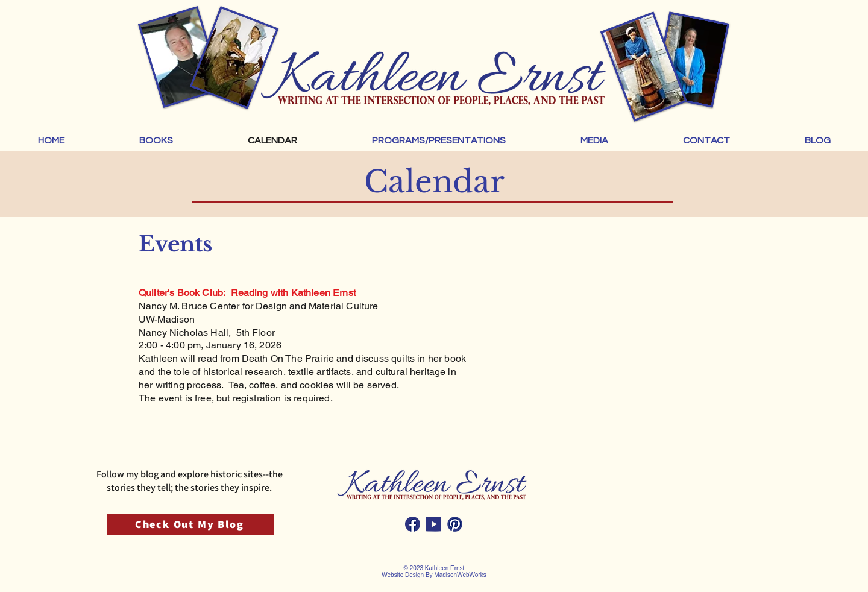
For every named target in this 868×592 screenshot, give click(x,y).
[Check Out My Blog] (190, 524)
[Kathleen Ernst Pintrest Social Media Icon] (455, 524)
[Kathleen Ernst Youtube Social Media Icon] (434, 524)
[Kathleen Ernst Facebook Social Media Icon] (413, 524)
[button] (156, 140)
